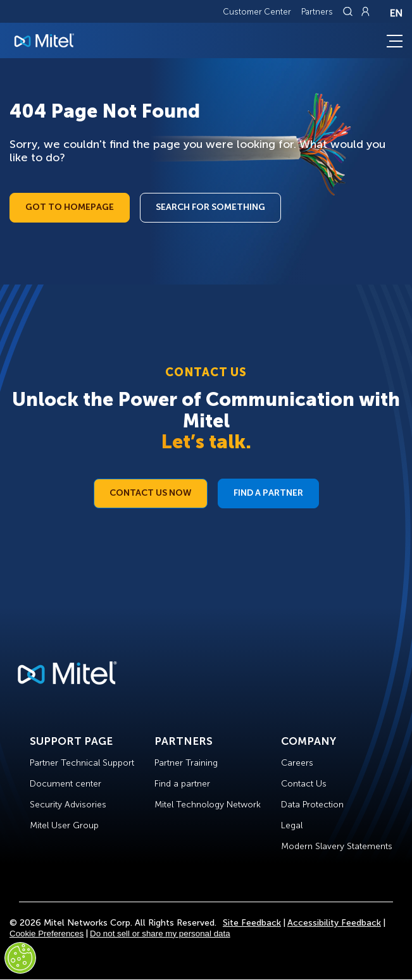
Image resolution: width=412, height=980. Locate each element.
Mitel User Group (64, 825)
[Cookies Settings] (20, 958)
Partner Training (186, 763)
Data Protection (312, 805)
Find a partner (182, 784)
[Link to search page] (349, 11)
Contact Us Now (151, 493)
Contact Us (304, 784)
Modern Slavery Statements (337, 846)
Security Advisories (68, 805)
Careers (297, 763)
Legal (292, 825)
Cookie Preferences (47, 934)
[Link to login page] (365, 11)
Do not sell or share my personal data (160, 934)
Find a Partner (268, 493)
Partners (317, 12)
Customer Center (257, 12)
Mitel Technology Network (208, 805)
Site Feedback (252, 923)
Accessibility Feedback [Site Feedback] (334, 923)
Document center (66, 784)
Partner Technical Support (82, 763)
